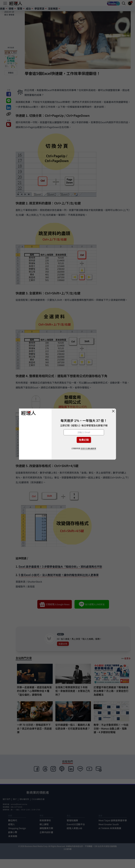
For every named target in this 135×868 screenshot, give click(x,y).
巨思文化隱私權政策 (88, 448)
